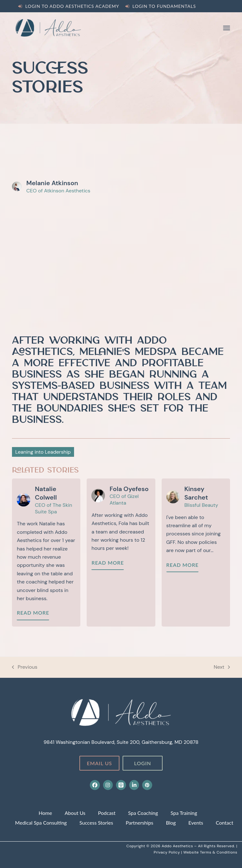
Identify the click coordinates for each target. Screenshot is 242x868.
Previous (25, 667)
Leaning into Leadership (43, 452)
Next (222, 667)
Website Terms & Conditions (210, 852)
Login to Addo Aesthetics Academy (72, 6)
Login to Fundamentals (164, 6)
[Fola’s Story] (121, 553)
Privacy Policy (167, 852)
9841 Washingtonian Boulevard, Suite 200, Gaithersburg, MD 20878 (121, 742)
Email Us (99, 763)
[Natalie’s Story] (46, 553)
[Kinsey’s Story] (196, 553)
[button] (227, 28)
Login (142, 763)
